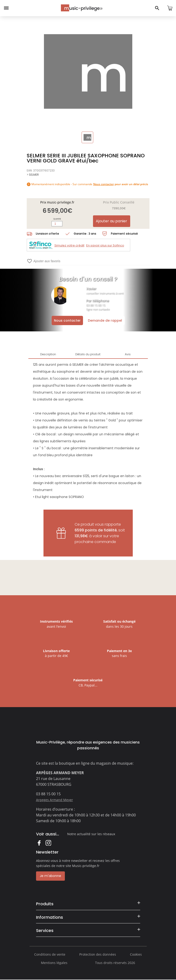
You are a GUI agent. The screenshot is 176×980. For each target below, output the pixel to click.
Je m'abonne (50, 876)
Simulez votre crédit (69, 245)
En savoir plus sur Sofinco (105, 245)
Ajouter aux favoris (44, 261)
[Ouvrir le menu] (6, 8)
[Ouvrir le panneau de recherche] (157, 8)
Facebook (39, 843)
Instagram (48, 843)
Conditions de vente (50, 954)
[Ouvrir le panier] (170, 8)
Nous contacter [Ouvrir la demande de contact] (67, 320)
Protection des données (98, 954)
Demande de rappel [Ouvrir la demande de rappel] (105, 320)
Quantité (57, 219)
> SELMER (33, 175)
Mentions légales (54, 963)
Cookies (136, 954)
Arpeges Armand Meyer (55, 800)
